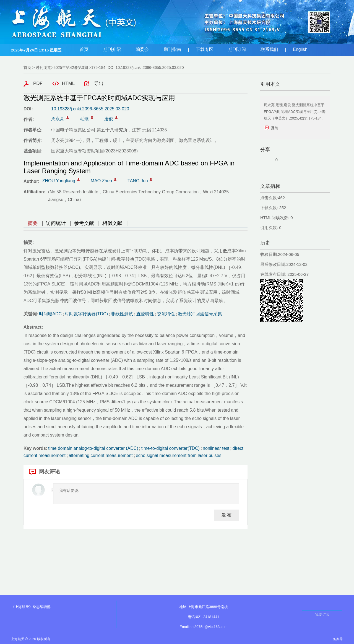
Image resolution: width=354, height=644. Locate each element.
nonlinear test (216, 448)
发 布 (227, 515)
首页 (84, 49)
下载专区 (205, 49)
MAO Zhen (101, 181)
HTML (68, 83)
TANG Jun (138, 181)
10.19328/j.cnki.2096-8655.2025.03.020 (90, 109)
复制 (275, 128)
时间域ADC (50, 314)
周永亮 (58, 119)
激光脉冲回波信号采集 (200, 314)
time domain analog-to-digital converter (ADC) (93, 448)
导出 (99, 83)
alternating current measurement (101, 455)
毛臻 (84, 119)
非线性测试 (122, 314)
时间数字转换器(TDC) (86, 314)
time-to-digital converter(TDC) (171, 448)
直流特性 (145, 314)
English (300, 49)
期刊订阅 (237, 49)
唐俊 (109, 119)
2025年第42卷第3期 (71, 67)
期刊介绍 (112, 49)
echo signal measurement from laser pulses (179, 455)
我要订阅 (322, 615)
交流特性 (166, 314)
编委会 (142, 49)
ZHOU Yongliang (59, 181)
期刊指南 (172, 49)
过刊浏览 (43, 67)
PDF (38, 83)
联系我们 (269, 49)
